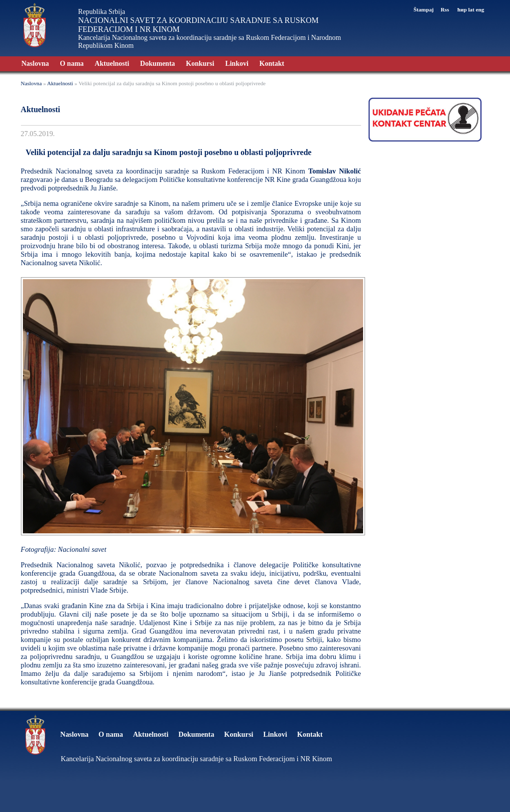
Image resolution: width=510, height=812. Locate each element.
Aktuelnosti (112, 64)
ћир (462, 9)
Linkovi (237, 64)
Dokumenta (157, 64)
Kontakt (272, 64)
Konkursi (200, 64)
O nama (72, 64)
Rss (446, 9)
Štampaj (423, 9)
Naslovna (35, 64)
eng (480, 9)
